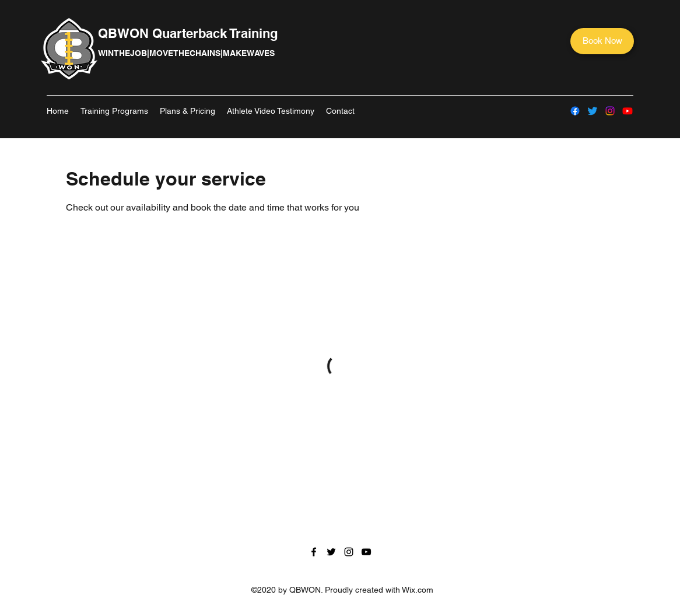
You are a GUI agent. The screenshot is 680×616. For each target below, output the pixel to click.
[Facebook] (575, 111)
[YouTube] (628, 111)
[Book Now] (602, 41)
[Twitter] (593, 111)
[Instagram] (610, 111)
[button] (114, 111)
